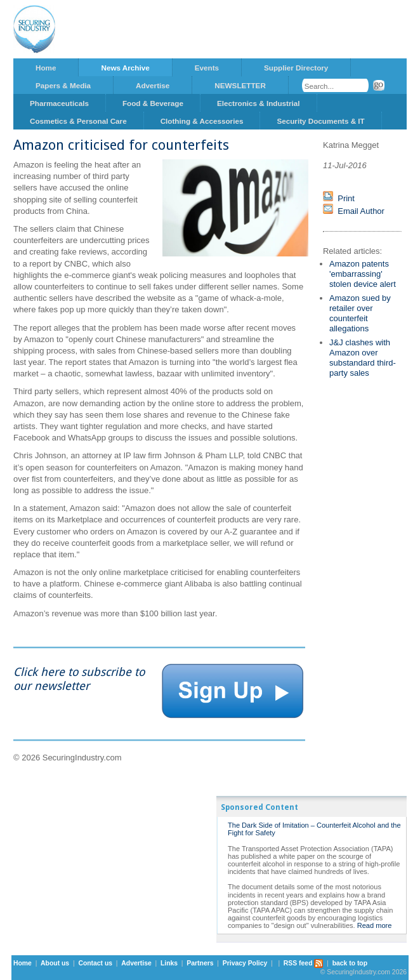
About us (55, 963)
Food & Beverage (153, 103)
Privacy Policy (245, 963)
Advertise (153, 85)
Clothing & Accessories (202, 121)
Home (46, 68)
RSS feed (304, 963)
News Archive (125, 68)
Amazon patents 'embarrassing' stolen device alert (363, 274)
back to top (350, 963)
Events (207, 68)
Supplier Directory (296, 68)
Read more (375, 925)
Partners (200, 963)
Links (169, 963)
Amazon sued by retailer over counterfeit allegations (360, 313)
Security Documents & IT (320, 121)
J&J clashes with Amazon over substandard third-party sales (363, 358)
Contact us (95, 963)
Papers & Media (63, 85)
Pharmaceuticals (59, 103)
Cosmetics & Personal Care (78, 121)
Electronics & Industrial (259, 103)
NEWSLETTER (240, 85)
